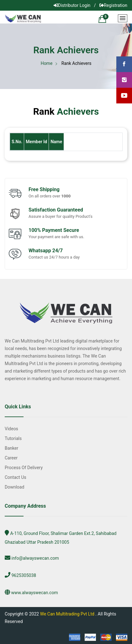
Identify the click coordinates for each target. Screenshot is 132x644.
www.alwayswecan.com (34, 593)
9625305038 (24, 575)
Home (47, 63)
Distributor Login (72, 5)
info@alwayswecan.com (35, 558)
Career (11, 458)
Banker (11, 448)
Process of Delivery (24, 468)
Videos (11, 429)
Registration (113, 5)
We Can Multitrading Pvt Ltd (67, 614)
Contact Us (16, 477)
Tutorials (13, 438)
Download (14, 487)
